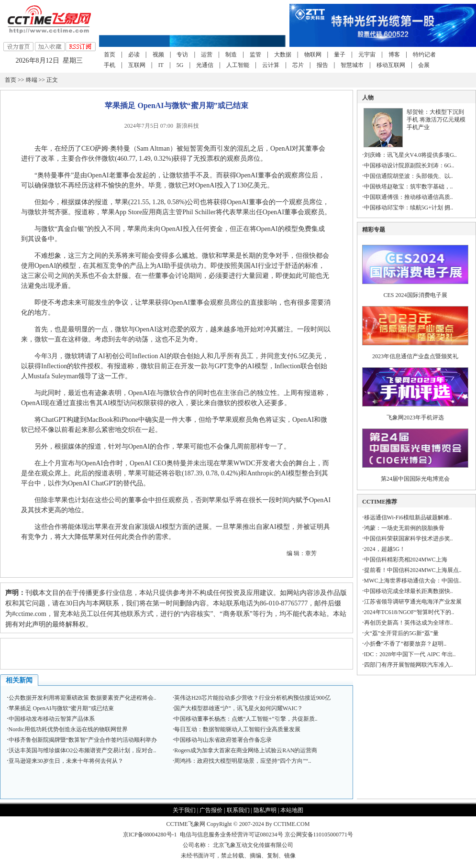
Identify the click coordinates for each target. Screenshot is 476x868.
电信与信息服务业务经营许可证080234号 (232, 835)
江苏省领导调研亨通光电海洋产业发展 (413, 602)
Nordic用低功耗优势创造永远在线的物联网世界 (68, 729)
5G (180, 65)
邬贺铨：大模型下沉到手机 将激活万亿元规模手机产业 (436, 120)
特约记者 (424, 55)
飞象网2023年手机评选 (415, 418)
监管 (255, 55)
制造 (231, 55)
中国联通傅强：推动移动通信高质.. (409, 197)
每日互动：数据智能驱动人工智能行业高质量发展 (237, 729)
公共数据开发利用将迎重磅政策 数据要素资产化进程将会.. (83, 698)
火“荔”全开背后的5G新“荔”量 (401, 633)
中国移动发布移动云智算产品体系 (52, 719)
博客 (394, 55)
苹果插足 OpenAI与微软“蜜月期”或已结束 (61, 708)
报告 (322, 65)
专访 (182, 55)
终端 (32, 80)
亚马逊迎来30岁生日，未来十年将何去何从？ (66, 761)
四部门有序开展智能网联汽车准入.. (409, 665)
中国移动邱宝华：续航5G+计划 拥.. (409, 208)
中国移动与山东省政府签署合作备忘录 (223, 740)
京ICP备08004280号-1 (150, 835)
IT (161, 65)
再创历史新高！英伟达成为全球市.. (409, 623)
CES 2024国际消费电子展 (415, 295)
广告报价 (211, 810)
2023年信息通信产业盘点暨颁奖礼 (415, 356)
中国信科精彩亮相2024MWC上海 (406, 560)
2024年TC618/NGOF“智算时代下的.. (409, 612)
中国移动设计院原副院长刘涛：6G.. (409, 165)
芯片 (298, 65)
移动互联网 (391, 65)
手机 (110, 65)
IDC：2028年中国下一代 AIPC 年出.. (410, 654)
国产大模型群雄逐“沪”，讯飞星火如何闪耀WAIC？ (238, 708)
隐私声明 (265, 810)
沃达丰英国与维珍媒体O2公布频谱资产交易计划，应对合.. (83, 750)
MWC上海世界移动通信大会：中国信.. (413, 581)
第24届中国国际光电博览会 (415, 479)
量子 (340, 55)
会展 (424, 65)
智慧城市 (352, 65)
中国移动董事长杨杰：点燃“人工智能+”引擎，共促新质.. (246, 719)
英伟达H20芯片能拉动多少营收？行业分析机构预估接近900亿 (252, 698)
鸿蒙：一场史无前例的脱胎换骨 (404, 528)
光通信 (205, 65)
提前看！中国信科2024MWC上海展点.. (413, 570)
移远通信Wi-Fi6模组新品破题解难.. (408, 517)
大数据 (283, 55)
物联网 (313, 55)
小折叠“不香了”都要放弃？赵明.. (405, 644)
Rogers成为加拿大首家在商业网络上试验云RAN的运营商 (246, 750)
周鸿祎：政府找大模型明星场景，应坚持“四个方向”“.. (243, 761)
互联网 (137, 65)
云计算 (271, 65)
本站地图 (292, 810)
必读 (134, 55)
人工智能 (238, 65)
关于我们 (184, 810)
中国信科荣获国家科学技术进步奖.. (409, 538)
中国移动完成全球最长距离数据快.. (409, 591)
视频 (158, 55)
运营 (207, 55)
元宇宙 (367, 55)
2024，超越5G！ (385, 549)
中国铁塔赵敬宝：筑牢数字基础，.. (409, 187)
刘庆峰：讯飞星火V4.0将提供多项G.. (410, 155)
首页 (110, 55)
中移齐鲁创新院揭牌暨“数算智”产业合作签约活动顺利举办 (83, 740)
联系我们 (238, 810)
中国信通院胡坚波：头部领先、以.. (409, 176)
